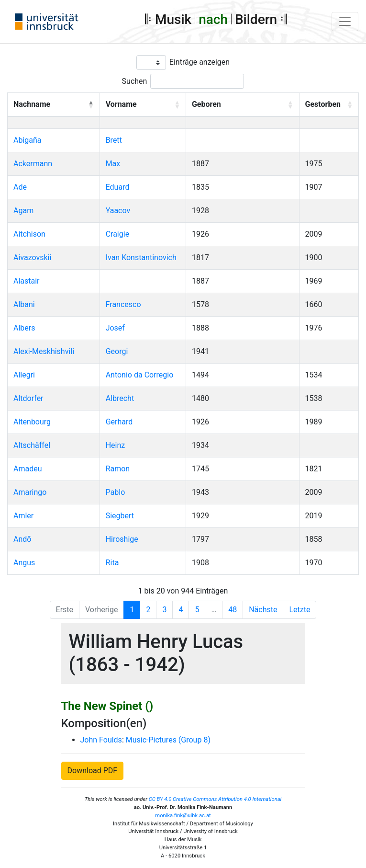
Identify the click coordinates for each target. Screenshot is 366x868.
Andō (22, 539)
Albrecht (120, 398)
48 (233, 610)
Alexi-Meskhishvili (44, 351)
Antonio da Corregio (140, 375)
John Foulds (101, 740)
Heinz (116, 445)
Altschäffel (32, 445)
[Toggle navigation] (345, 22)
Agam (23, 211)
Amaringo (30, 492)
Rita (112, 563)
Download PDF (93, 771)
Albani (24, 304)
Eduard (118, 187)
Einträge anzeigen (200, 62)
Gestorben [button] (323, 104)
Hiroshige (122, 539)
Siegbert (120, 516)
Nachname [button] (32, 104)
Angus (24, 563)
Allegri (24, 375)
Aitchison (29, 234)
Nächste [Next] (263, 610)
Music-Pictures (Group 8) (168, 740)
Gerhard (119, 422)
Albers (24, 328)
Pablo (116, 492)
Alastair (27, 281)
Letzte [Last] (299, 610)
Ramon (118, 469)
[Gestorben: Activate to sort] (329, 105)
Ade (20, 187)
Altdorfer (28, 398)
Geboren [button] (206, 104)
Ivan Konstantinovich (141, 257)
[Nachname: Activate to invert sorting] (54, 105)
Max (113, 164)
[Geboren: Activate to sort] (242, 105)
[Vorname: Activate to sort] (143, 105)
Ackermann (33, 164)
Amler (23, 516)
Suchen (135, 81)
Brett (114, 140)
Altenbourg (32, 422)
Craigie (117, 234)
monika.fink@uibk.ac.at (183, 816)
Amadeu (28, 469)
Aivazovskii (32, 257)
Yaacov (118, 211)
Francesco (123, 304)
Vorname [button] (121, 104)
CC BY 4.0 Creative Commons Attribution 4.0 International (215, 799)
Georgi (117, 351)
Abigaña (28, 140)
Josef (115, 328)
